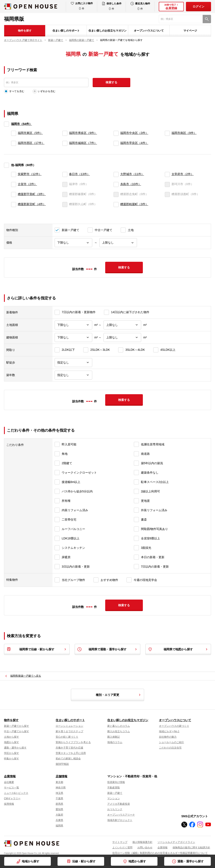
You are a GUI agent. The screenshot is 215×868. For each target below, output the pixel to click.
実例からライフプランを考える (73, 742)
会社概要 (9, 782)
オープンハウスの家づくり (174, 726)
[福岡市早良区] (116, 143)
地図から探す (137, 861)
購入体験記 (114, 737)
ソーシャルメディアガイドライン (176, 842)
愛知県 (59, 809)
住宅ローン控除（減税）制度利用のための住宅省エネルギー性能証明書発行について (160, 853)
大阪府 (59, 815)
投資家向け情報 (116, 782)
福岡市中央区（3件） (134, 133)
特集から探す (12, 759)
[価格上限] (118, 243)
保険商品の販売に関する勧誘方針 (191, 848)
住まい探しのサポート (66, 31)
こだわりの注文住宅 (170, 748)
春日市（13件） (79, 174)
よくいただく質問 (122, 848)
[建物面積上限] (122, 337)
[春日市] (65, 174)
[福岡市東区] (14, 133)
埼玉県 (59, 793)
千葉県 (59, 798)
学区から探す (12, 753)
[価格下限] (73, 243)
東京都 (59, 782)
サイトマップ (120, 842)
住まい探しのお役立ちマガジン (107, 31)
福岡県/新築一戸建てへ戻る (26, 676)
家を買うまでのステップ (69, 731)
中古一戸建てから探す (17, 731)
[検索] (207, 19)
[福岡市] (6, 124)
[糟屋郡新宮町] (14, 205)
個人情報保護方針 (142, 842)
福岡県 (59, 826)
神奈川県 (61, 788)
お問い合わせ (145, 848)
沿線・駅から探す (84, 861)
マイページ (190, 31)
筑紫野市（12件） (30, 174)
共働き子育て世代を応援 (69, 748)
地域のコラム (115, 742)
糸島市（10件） (131, 184)
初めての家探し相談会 (68, 759)
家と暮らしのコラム (119, 726)
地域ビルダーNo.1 (169, 731)
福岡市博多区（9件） (83, 133)
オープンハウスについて (149, 31)
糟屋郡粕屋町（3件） (134, 204)
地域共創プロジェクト (120, 820)
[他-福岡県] (6, 165)
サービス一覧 (12, 788)
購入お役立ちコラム (119, 731)
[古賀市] (14, 184)
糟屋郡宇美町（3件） (32, 194)
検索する (111, 82)
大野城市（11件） (132, 174)
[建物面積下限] (73, 337)
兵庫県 (59, 820)
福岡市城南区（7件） (83, 143)
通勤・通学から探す (191, 861)
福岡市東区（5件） (30, 133)
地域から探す (31, 861)
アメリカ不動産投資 (119, 804)
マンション (114, 798)
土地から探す (12, 737)
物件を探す (25, 31)
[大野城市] (116, 174)
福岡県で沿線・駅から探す (37, 649)
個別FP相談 (62, 764)
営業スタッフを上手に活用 (71, 753)
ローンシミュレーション (69, 726)
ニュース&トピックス (16, 793)
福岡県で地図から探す (178, 649)
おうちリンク (115, 809)
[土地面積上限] (122, 325)
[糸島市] (116, 184)
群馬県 (59, 804)
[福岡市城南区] (65, 143)
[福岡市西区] (14, 143)
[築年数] (73, 375)
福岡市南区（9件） (184, 133)
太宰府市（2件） (183, 174)
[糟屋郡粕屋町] (116, 205)
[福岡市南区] (167, 133)
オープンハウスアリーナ (121, 815)
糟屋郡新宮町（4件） (32, 204)
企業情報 (10, 776)
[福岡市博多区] (65, 133)
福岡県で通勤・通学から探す (107, 649)
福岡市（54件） (22, 124)
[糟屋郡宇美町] (14, 194)
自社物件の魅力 (168, 737)
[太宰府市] (167, 174)
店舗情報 (61, 776)
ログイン (198, 6)
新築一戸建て (115, 793)
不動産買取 (114, 788)
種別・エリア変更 (119, 695)
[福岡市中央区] (116, 133)
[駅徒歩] (73, 363)
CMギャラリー (12, 798)
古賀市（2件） (27, 184)
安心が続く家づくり (67, 737)
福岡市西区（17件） (31, 143)
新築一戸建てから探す (17, 726)
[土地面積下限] (73, 325)
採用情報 (9, 804)
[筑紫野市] (14, 174)
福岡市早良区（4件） (134, 143)
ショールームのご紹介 (171, 742)
